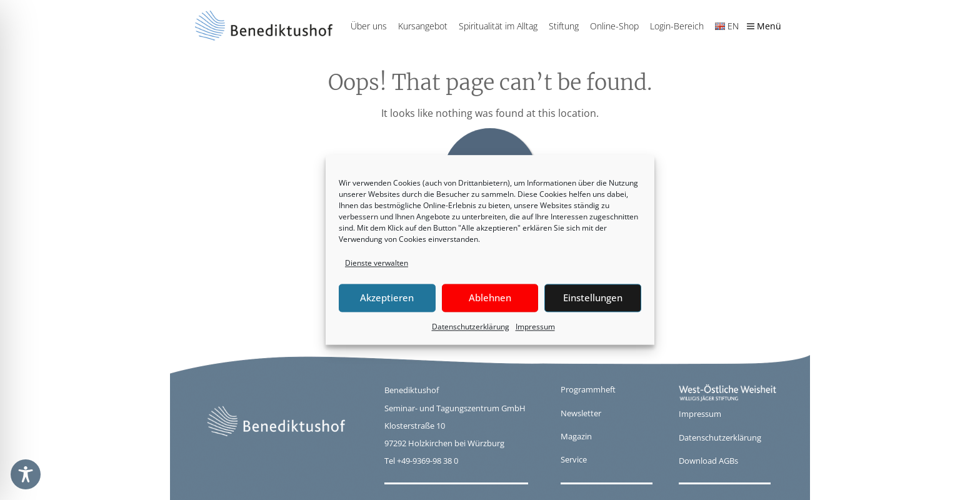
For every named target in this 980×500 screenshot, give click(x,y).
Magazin (576, 436)
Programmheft (588, 389)
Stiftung (564, 26)
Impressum (535, 327)
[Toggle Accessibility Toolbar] (26, 474)
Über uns (369, 26)
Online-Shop (614, 26)
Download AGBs (708, 461)
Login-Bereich (677, 26)
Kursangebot (423, 26)
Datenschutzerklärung (471, 327)
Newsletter (581, 413)
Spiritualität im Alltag (498, 26)
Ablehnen (490, 298)
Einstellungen (593, 298)
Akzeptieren (387, 298)
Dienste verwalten (377, 263)
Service (574, 459)
